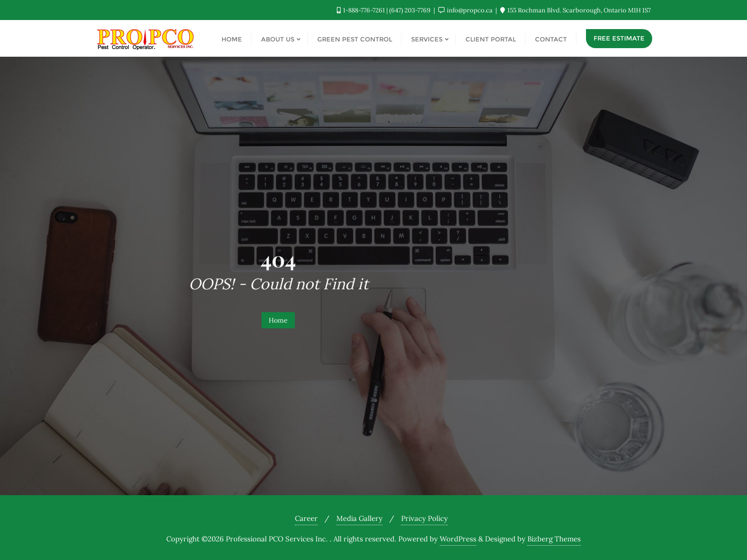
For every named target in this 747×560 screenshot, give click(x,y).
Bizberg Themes (554, 539)
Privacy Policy (424, 518)
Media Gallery (359, 518)
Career (306, 518)
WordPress (458, 539)
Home (278, 320)
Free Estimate (619, 38)
